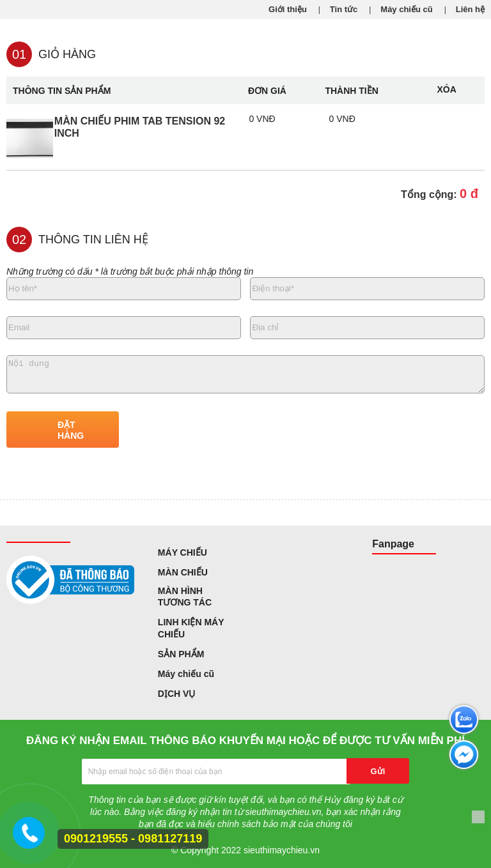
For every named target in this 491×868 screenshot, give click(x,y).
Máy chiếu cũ (406, 9)
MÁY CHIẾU (183, 552)
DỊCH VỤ (177, 694)
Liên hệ (470, 9)
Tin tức (344, 9)
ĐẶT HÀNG (71, 430)
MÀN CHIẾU (183, 572)
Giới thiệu (288, 9)
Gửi (378, 771)
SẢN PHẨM (181, 654)
